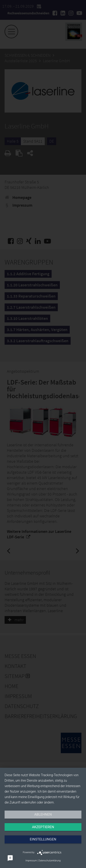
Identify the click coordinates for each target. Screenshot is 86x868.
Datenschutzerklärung (50, 861)
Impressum (31, 861)
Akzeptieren (43, 827)
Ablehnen (43, 814)
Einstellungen (43, 839)
